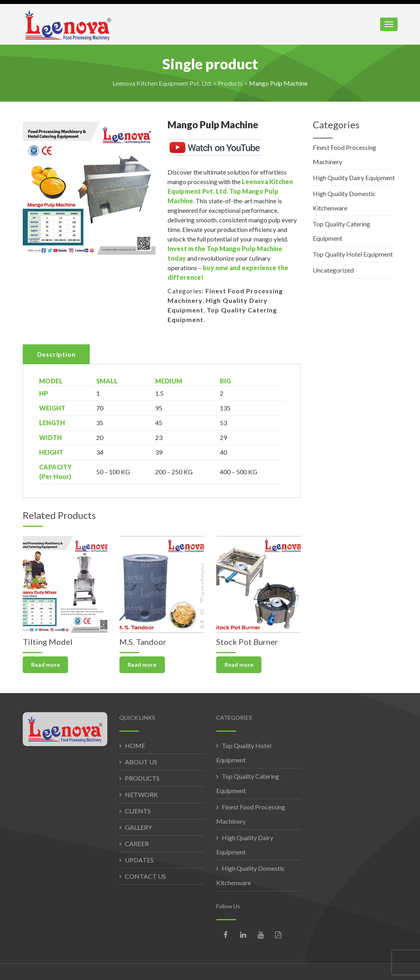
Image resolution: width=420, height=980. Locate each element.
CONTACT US (145, 876)
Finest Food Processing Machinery (344, 154)
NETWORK (141, 794)
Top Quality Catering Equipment (341, 231)
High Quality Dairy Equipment (354, 178)
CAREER (137, 844)
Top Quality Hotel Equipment (353, 254)
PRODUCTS (142, 778)
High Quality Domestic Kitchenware (344, 201)
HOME (135, 745)
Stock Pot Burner (247, 642)
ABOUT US (141, 762)
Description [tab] (56, 354)
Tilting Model (48, 642)
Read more (45, 665)
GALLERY (138, 827)
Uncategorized (333, 270)
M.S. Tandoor (143, 642)
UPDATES (139, 860)
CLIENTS (138, 811)
